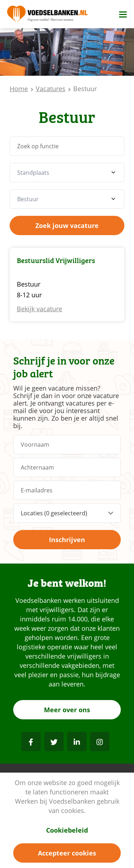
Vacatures (51, 89)
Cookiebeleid (67, 830)
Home (19, 89)
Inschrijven (67, 540)
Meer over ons (67, 710)
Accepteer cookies (67, 853)
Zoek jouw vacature (67, 225)
